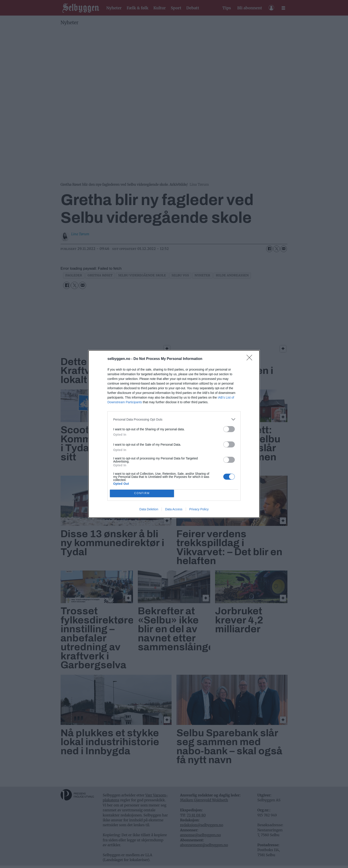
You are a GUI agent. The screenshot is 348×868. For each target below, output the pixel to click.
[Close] (251, 359)
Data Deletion (149, 509)
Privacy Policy (199, 509)
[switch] (229, 429)
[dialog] (174, 434)
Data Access (174, 509)
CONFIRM (142, 494)
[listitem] (174, 419)
